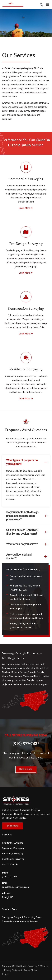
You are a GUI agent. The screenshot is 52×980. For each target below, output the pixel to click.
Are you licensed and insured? (27, 556)
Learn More (26, 208)
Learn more (13, 826)
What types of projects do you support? (27, 462)
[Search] (41, 4)
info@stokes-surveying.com (16, 887)
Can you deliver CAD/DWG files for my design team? (27, 532)
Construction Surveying (13, 859)
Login (5, 974)
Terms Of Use (31, 970)
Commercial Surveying (13, 848)
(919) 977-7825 (10, 877)
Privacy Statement (13, 970)
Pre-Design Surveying (13, 854)
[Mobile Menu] (48, 4)
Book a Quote (26, 769)
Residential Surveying (13, 843)
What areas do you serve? (27, 544)
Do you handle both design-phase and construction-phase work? (27, 516)
